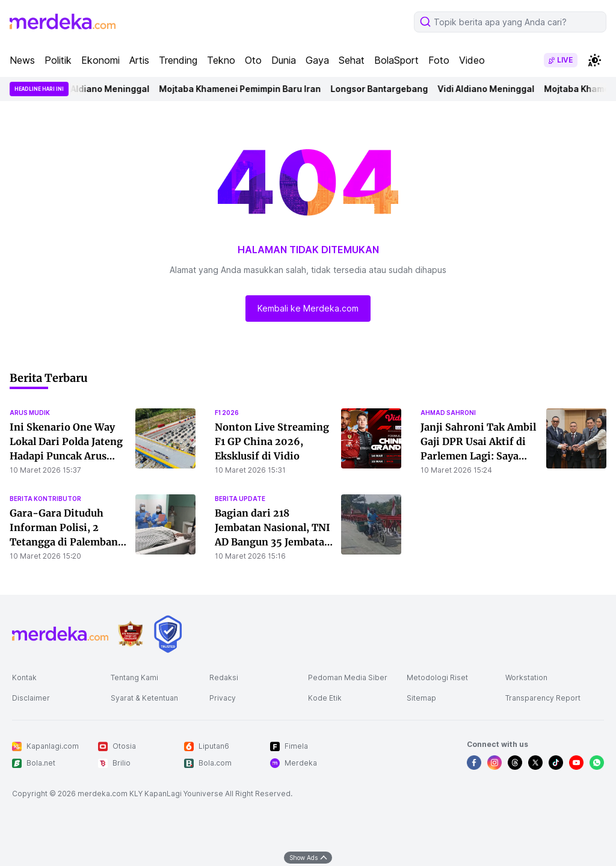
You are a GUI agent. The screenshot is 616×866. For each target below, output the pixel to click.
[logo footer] (60, 634)
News (22, 60)
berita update (240, 499)
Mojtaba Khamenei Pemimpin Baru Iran (245, 89)
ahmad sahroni (448, 413)
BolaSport (396, 60)
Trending (178, 60)
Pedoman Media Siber (348, 677)
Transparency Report (543, 698)
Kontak (24, 677)
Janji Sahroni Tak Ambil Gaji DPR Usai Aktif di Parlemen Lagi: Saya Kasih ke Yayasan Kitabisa (478, 456)
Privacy (223, 698)
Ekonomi (100, 60)
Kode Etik (325, 698)
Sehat (352, 60)
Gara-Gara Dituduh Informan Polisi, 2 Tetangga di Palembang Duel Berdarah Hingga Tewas (67, 542)
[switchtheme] (594, 60)
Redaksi (224, 677)
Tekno (221, 60)
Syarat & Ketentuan (144, 698)
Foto (439, 60)
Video (472, 60)
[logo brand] (131, 634)
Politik (58, 60)
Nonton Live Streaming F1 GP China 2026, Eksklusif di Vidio (272, 441)
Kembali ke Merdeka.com (308, 308)
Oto (253, 60)
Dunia (284, 60)
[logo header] (63, 22)
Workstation (526, 677)
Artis (139, 60)
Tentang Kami (134, 677)
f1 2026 (227, 413)
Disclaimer (31, 698)
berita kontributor (45, 499)
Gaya (317, 60)
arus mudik (30, 413)
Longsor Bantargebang (384, 89)
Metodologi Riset (437, 677)
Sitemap (421, 698)
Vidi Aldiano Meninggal (106, 89)
